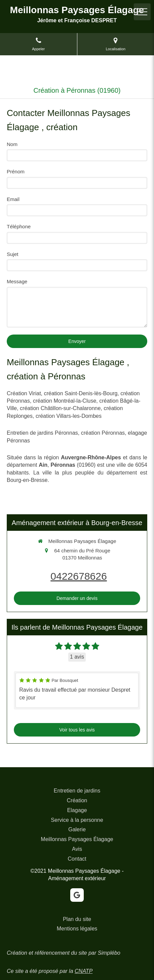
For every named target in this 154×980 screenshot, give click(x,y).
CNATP (84, 971)
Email (13, 199)
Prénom (16, 171)
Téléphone (19, 226)
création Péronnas (103, 433)
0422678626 (79, 576)
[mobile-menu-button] (142, 12)
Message (17, 281)
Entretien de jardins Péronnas (42, 433)
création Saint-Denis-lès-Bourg (81, 393)
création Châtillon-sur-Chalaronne (60, 408)
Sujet (12, 254)
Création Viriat (24, 393)
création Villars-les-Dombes (68, 416)
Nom (12, 144)
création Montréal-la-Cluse (65, 401)
